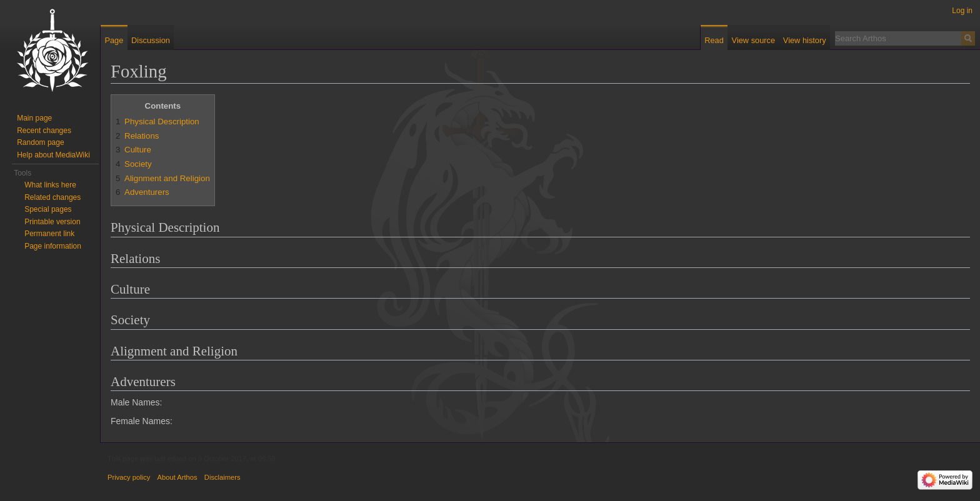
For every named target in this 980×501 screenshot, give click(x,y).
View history (805, 40)
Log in (962, 11)
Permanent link (49, 234)
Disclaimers (222, 477)
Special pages (48, 209)
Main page (34, 118)
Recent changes (44, 131)
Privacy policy (129, 477)
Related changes (52, 197)
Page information (53, 246)
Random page (40, 142)
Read (714, 40)
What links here (50, 185)
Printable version (52, 222)
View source (753, 40)
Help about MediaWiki (53, 155)
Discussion (151, 40)
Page (114, 40)
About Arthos (177, 477)
